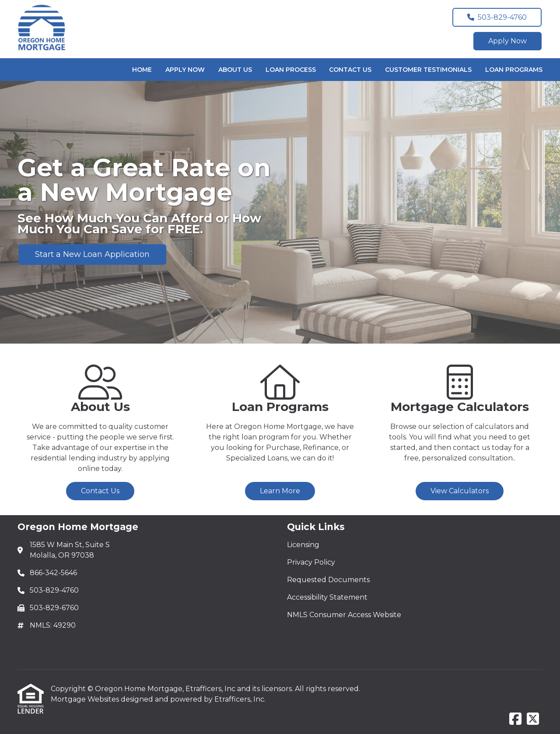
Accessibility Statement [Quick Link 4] (327, 597)
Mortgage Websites (86, 699)
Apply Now (507, 41)
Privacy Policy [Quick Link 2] (311, 562)
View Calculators (460, 491)
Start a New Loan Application (92, 254)
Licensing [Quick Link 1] (303, 545)
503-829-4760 (497, 17)
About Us (235, 70)
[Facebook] (515, 719)
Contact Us (350, 70)
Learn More (280, 491)
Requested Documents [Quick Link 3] (328, 580)
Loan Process (291, 70)
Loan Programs (514, 70)
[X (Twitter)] (533, 719)
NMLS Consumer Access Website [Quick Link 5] (344, 615)
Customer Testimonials (428, 70)
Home (142, 70)
